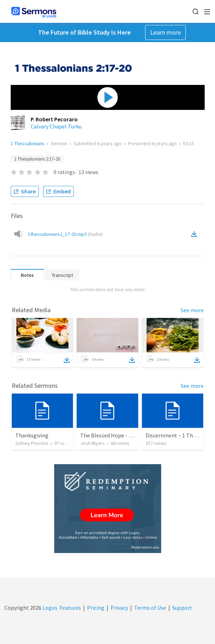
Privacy (119, 608)
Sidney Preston (32, 443)
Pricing (96, 608)
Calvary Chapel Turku (56, 126)
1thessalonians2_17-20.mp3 (65, 234)
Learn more (165, 32)
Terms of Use (150, 608)
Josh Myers (93, 443)
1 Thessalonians (28, 143)
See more (192, 310)
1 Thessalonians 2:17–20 (37, 159)
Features (70, 608)
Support (182, 608)
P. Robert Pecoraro (54, 119)
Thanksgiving (32, 435)
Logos (49, 608)
